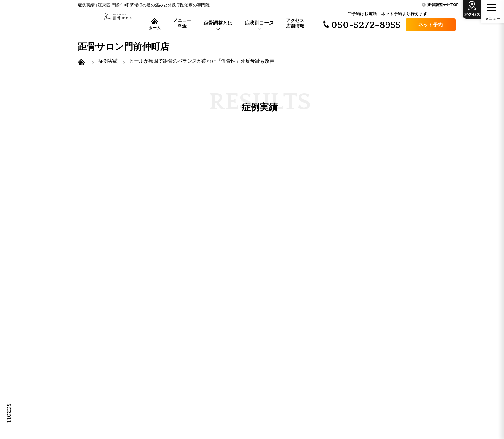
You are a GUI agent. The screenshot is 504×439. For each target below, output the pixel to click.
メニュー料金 (182, 23)
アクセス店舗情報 (295, 23)
